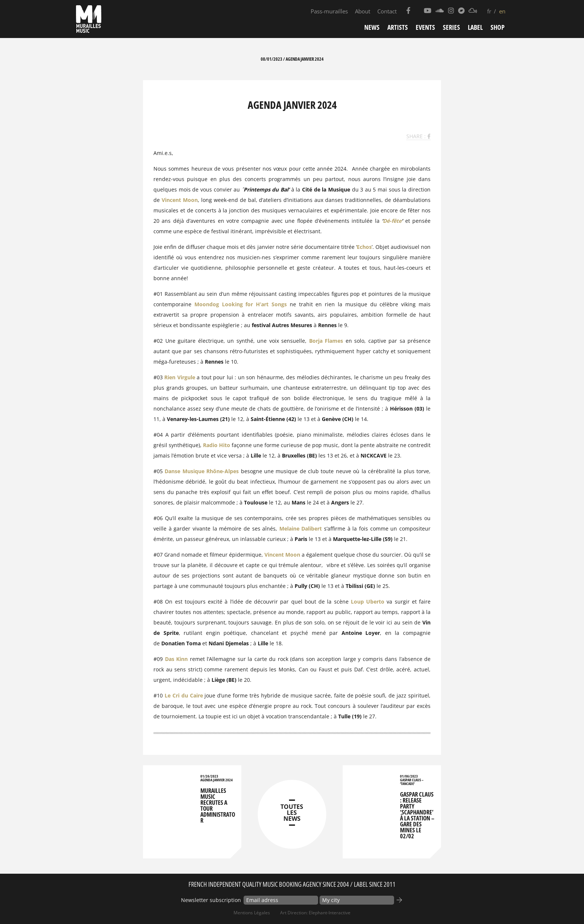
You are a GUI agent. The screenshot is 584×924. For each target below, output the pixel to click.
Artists (398, 27)
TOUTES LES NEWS (292, 813)
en (502, 11)
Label (475, 27)
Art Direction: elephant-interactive (315, 913)
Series (451, 27)
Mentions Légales (252, 913)
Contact (387, 11)
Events (425, 27)
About (363, 11)
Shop (498, 27)
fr (489, 11)
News (372, 27)
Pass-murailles (329, 11)
